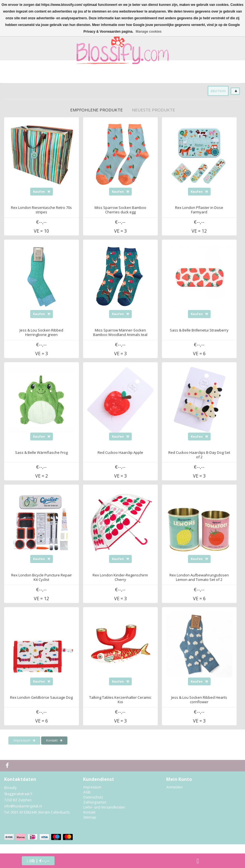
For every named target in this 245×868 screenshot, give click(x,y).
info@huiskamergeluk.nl (23, 806)
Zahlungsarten (95, 802)
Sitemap (90, 817)
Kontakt (54, 740)
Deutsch (218, 91)
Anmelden (175, 787)
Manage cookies (149, 32)
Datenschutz (93, 797)
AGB (87, 792)
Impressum (24, 740)
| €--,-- (38, 861)
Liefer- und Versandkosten (104, 807)
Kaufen (42, 191)
